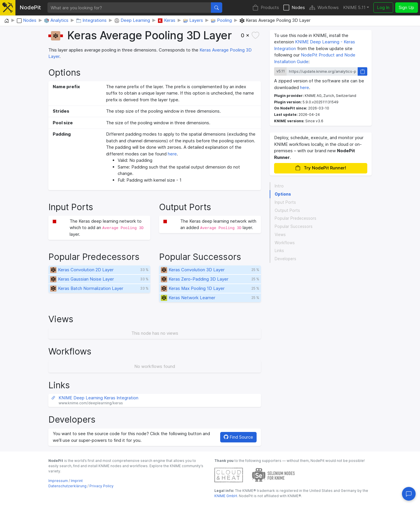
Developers (285, 259)
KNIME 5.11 (354, 7)
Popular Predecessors (295, 218)
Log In (383, 7)
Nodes (294, 8)
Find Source (238, 437)
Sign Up (406, 7)
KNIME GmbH (226, 496)
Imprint (77, 481)
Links (279, 251)
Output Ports (287, 210)
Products (266, 8)
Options (283, 194)
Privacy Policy (102, 486)
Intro (279, 186)
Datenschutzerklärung (67, 486)
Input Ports (285, 202)
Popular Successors (294, 226)
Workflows (324, 8)
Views (280, 235)
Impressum (58, 481)
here (172, 154)
